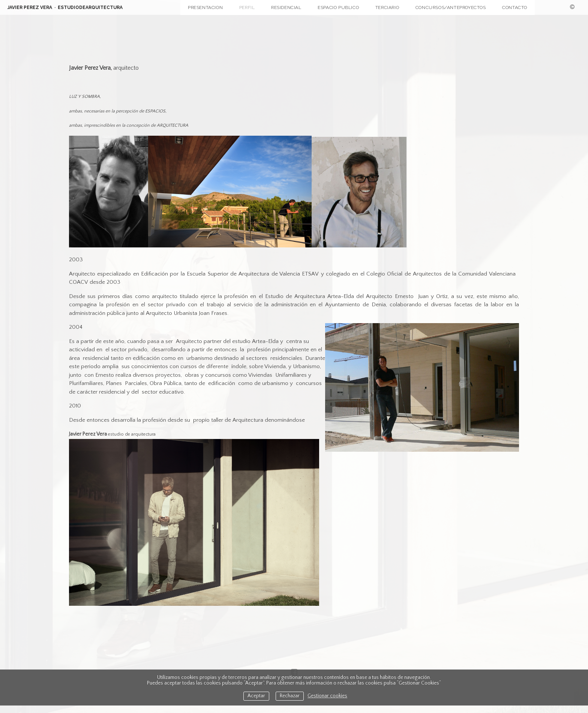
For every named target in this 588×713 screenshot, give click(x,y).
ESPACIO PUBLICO (338, 7)
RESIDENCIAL (286, 7)
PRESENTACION (205, 7)
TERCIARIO (387, 7)
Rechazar (290, 696)
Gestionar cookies (327, 696)
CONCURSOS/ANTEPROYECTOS (451, 7)
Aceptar (256, 696)
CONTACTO (515, 7)
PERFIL (247, 7)
